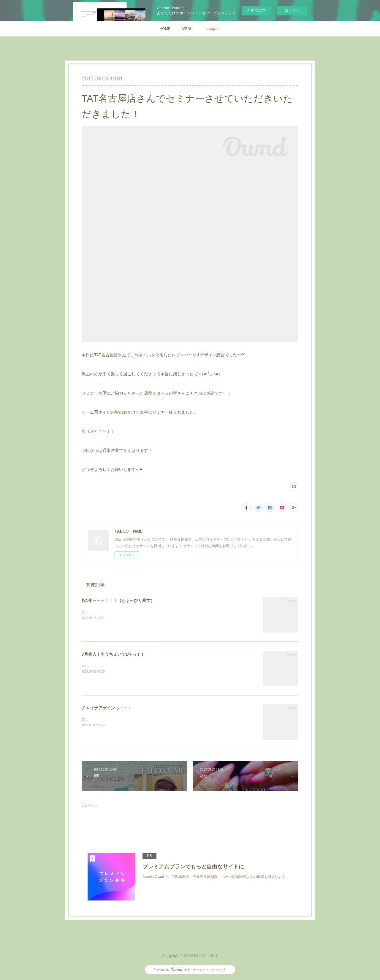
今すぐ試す (256, 10)
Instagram (212, 29)
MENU (187, 29)
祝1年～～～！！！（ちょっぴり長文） (118, 601)
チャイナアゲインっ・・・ (107, 708)
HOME (165, 29)
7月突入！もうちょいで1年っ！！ (113, 654)
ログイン (292, 11)
